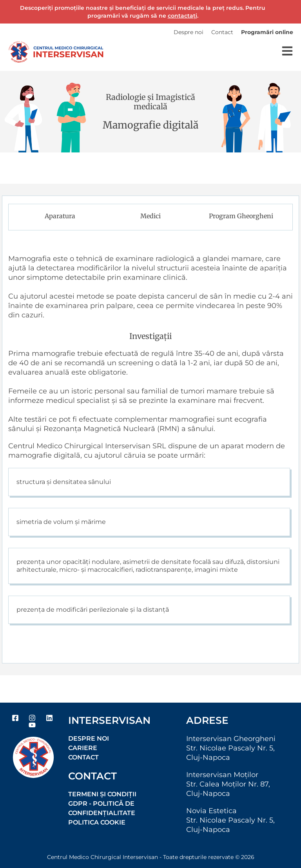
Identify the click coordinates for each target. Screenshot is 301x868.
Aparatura (60, 216)
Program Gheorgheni (241, 216)
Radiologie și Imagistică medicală (150, 102)
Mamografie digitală (150, 125)
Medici (150, 216)
